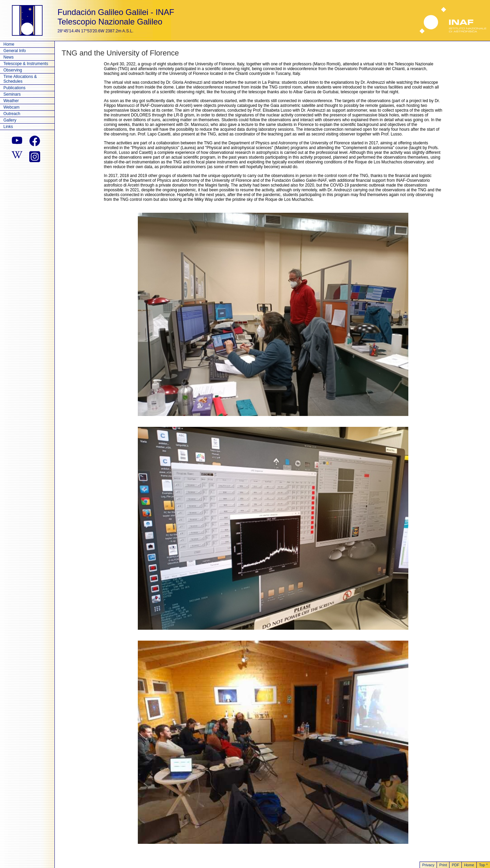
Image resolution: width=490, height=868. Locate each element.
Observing (13, 70)
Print (443, 865)
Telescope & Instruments (26, 64)
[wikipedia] (17, 156)
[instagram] (35, 156)
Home (9, 44)
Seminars (12, 94)
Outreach (12, 114)
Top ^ (483, 865)
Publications (14, 88)
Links (8, 127)
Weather (11, 101)
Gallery (10, 120)
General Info (15, 51)
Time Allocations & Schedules (20, 79)
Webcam (11, 107)
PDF (456, 865)
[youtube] (17, 141)
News (9, 57)
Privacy (428, 865)
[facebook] (35, 141)
